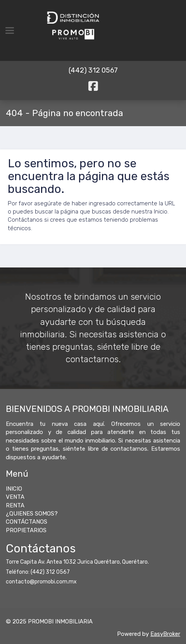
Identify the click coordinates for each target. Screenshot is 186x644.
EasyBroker (165, 634)
